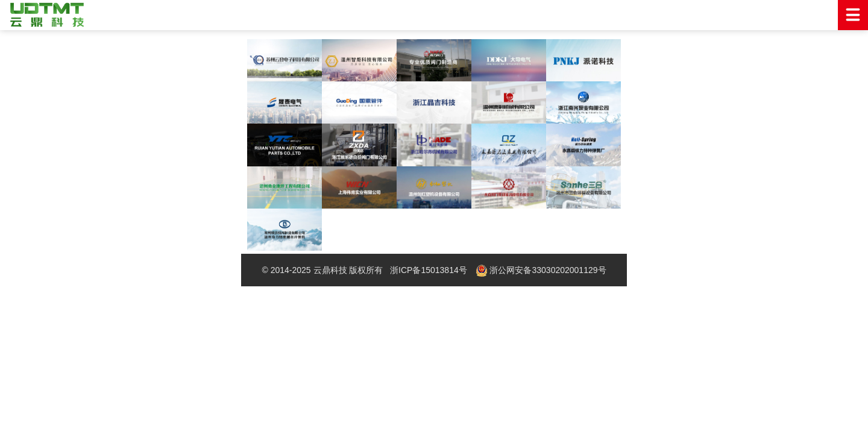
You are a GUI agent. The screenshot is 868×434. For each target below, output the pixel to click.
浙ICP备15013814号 (429, 270)
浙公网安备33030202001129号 (541, 271)
